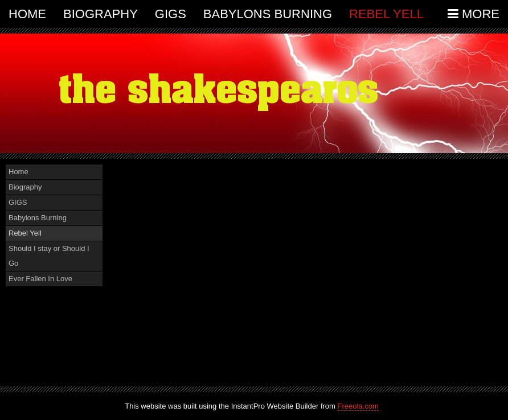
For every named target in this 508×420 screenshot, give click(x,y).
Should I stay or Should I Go (49, 256)
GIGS (171, 14)
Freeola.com (358, 406)
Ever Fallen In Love (40, 279)
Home (27, 14)
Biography (101, 14)
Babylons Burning (268, 14)
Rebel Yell (386, 14)
